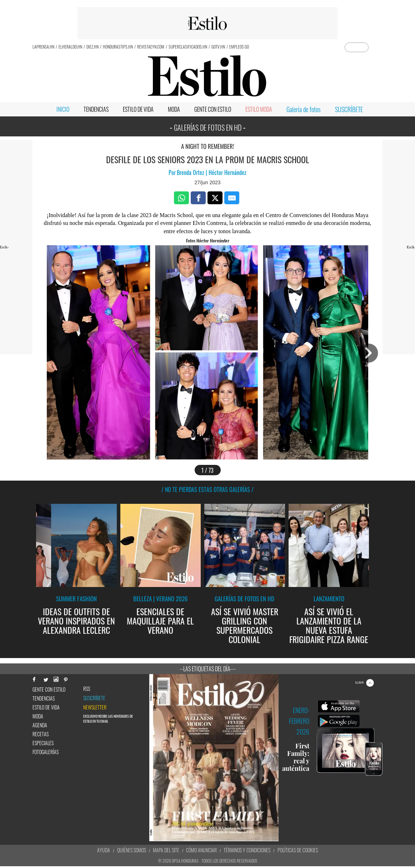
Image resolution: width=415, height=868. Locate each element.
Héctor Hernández (227, 172)
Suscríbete (94, 698)
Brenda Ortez (191, 172)
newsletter (95, 707)
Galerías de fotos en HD (244, 599)
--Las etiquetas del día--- (208, 669)
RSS (87, 689)
